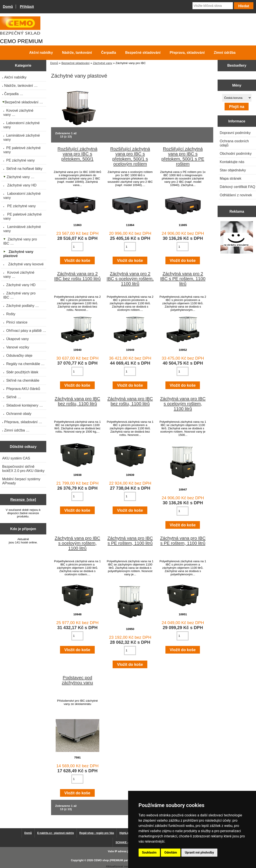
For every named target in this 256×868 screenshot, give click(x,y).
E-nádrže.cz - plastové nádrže (56, 833)
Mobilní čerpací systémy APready (21, 481)
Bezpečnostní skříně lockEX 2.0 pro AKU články (23, 469)
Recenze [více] (23, 499)
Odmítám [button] (171, 852)
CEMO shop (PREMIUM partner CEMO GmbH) (122, 860)
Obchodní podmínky (236, 153)
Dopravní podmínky (235, 133)
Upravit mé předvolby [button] (199, 852)
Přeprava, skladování (187, 53)
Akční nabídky (41, 53)
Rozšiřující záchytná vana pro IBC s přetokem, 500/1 (77, 154)
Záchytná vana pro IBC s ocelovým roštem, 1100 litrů (183, 404)
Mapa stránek (231, 178)
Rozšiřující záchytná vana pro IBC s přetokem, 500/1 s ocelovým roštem (130, 156)
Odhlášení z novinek (236, 195)
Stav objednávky (233, 170)
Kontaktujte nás (232, 162)
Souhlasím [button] (149, 852)
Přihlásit (27, 7)
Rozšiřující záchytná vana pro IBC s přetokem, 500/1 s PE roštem (183, 156)
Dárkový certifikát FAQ (237, 187)
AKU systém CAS (16, 458)
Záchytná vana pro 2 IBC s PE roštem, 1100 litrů (183, 279)
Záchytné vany (103, 63)
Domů (8, 7)
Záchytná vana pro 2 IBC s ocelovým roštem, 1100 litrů (130, 279)
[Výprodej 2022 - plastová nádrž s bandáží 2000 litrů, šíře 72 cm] (237, 238)
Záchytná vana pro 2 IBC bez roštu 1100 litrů (77, 276)
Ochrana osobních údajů (234, 143)
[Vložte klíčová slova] (213, 6)
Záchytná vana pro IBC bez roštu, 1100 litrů (78, 401)
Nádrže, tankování (77, 53)
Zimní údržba (225, 53)
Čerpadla (108, 53)
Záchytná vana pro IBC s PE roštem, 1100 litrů (130, 541)
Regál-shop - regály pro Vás (97, 833)
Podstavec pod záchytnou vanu (77, 680)
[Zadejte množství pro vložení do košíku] (77, 247)
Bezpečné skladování (75, 63)
